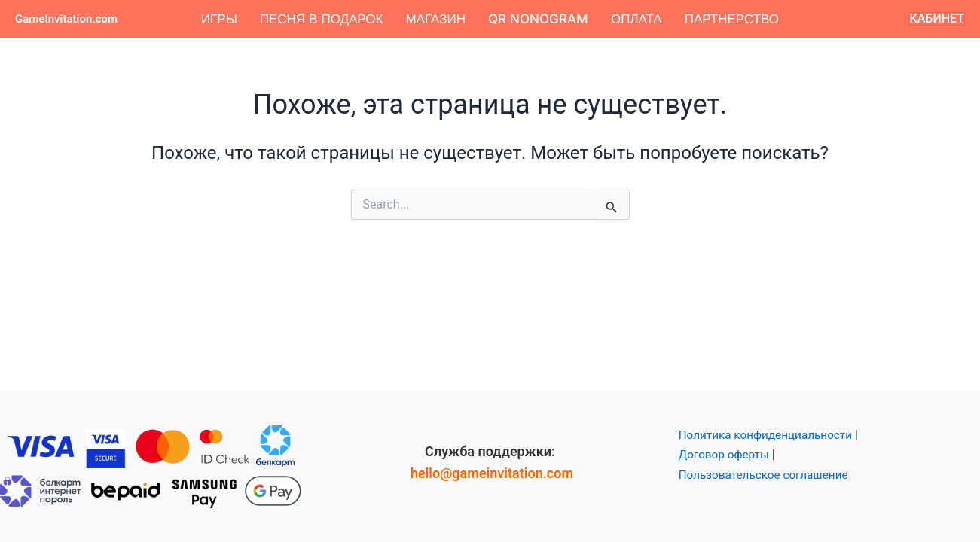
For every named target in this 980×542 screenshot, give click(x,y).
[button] (937, 19)
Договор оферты (726, 454)
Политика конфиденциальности (769, 435)
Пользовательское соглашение (768, 475)
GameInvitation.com (66, 19)
